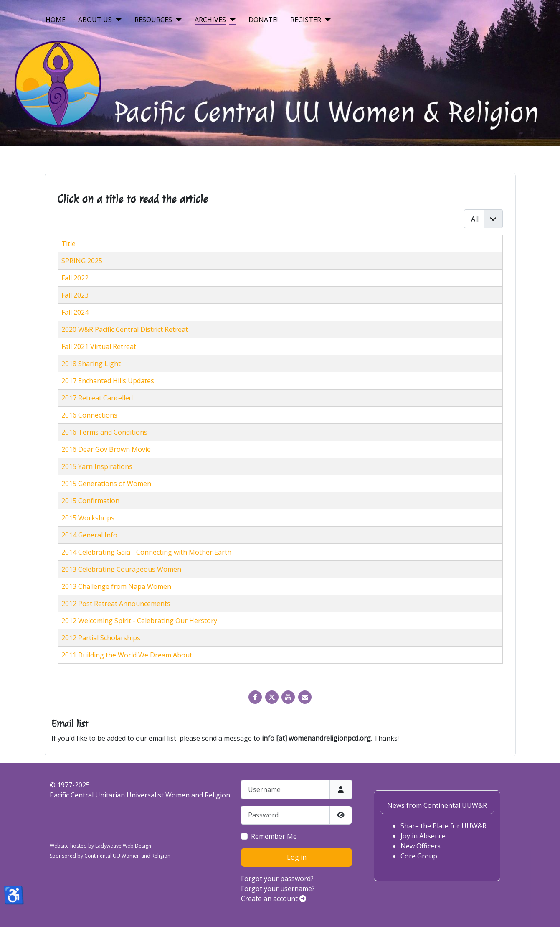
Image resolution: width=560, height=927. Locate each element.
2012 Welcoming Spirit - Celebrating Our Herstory (139, 621)
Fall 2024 (75, 312)
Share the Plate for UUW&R (443, 826)
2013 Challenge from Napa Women (116, 586)
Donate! (263, 20)
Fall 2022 (75, 278)
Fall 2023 (75, 295)
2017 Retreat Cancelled (97, 398)
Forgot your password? (277, 879)
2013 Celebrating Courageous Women (121, 569)
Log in (297, 857)
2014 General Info (89, 535)
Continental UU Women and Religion (127, 856)
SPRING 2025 (82, 261)
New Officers (421, 846)
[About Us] (117, 20)
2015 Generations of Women (106, 484)
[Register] (326, 20)
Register (306, 20)
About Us (95, 20)
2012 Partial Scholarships (101, 638)
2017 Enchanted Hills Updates (108, 381)
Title (68, 244)
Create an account (274, 899)
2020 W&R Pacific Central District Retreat (125, 329)
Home (56, 20)
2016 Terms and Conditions (104, 432)
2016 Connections (89, 415)
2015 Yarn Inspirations (97, 466)
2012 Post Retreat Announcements (116, 604)
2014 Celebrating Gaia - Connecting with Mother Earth (146, 552)
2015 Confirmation (90, 501)
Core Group (419, 856)
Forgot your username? (278, 889)
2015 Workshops (88, 518)
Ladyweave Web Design (123, 846)
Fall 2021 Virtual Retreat (99, 346)
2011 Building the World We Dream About (127, 655)
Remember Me (274, 836)
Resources (153, 20)
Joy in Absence (423, 836)
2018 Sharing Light (91, 364)
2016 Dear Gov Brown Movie (106, 449)
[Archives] (231, 20)
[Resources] (177, 20)
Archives (210, 20)
